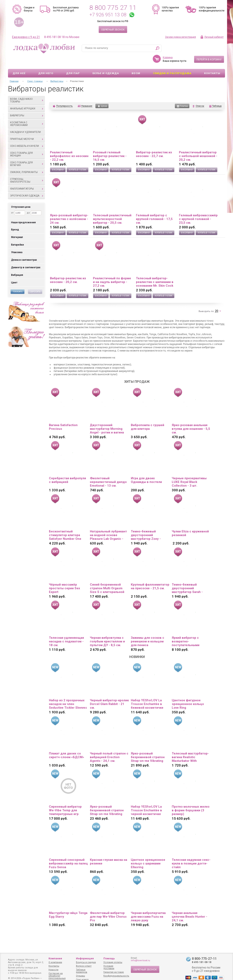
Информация (85, 958)
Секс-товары (35, 69)
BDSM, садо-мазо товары (27, 88)
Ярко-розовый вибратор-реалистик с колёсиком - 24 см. (69, 207)
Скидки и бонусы (29, 9)
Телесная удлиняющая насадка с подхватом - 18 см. (66, 630)
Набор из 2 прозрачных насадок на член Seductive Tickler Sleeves (68, 692)
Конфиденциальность (116, 976)
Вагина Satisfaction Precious (63, 415)
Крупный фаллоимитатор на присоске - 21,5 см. (150, 575)
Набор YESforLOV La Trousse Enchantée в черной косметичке (146, 798)
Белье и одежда (106, 61)
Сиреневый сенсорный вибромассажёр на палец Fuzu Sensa (68, 852)
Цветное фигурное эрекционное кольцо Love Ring (188, 692)
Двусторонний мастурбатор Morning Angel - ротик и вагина (107, 417)
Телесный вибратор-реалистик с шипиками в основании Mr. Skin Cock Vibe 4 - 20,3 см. (155, 270)
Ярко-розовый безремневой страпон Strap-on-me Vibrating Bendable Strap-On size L (149, 745)
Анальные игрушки (27, 97)
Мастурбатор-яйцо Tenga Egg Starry (68, 903)
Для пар (73, 61)
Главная (14, 69)
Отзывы (80, 976)
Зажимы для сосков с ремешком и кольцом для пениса (148, 630)
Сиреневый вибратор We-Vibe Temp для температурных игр (65, 798)
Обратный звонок (113, 30)
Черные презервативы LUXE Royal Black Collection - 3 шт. (189, 470)
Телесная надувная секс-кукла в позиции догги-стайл (191, 852)
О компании (55, 962)
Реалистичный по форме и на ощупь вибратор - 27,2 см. (112, 270)
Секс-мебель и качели (27, 134)
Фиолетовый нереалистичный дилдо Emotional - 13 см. (108, 470)
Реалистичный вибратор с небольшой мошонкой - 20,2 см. (198, 144)
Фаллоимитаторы (27, 177)
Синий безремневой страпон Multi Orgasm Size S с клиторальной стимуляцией (107, 576)
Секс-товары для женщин (27, 142)
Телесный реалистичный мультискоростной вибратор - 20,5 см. (112, 207)
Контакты (212, 61)
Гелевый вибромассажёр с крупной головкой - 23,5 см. (198, 207)
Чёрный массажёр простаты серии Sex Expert (64, 576)
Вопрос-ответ (84, 966)
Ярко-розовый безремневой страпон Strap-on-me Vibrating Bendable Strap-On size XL (107, 798)
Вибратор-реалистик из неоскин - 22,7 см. (154, 142)
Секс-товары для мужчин (27, 152)
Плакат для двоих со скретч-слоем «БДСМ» (67, 743)
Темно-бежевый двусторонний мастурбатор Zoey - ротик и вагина (146, 523)
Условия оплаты (113, 962)
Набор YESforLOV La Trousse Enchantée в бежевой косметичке (147, 692)
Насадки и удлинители (25, 120)
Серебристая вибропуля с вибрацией (67, 468)
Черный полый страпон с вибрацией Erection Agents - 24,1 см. (109, 745)
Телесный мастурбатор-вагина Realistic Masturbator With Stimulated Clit (190, 745)
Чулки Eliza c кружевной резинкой (190, 521)
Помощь (109, 958)
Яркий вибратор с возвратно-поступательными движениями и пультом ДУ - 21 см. (190, 630)
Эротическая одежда (27, 184)
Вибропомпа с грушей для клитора (148, 415)
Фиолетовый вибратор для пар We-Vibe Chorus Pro (108, 905)
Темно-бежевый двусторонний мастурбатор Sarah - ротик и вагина (187, 576)
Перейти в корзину (209, 48)
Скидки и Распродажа (172, 61)
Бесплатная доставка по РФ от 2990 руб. (66, 9)
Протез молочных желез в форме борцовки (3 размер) (191, 798)
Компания (55, 958)
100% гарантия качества (170, 9)
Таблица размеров (82, 971)
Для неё (19, 61)
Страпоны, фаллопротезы (27, 169)
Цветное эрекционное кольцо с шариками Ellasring (148, 852)
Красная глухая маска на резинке (109, 850)
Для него (46, 61)
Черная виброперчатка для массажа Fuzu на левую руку (148, 905)
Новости (53, 970)
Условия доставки (109, 967)
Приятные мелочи (27, 127)
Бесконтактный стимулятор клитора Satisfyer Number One (65, 523)
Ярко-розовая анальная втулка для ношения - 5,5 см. (191, 417)
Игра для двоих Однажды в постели (146, 468)
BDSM (136, 61)
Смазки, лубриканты (27, 160)
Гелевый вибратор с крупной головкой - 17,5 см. (154, 207)
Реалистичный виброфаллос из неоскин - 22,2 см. (69, 144)
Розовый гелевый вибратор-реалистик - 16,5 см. (110, 144)
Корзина (168, 46)
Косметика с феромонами (27, 112)
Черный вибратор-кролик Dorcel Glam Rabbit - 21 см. (109, 692)
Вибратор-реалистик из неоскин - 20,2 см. (68, 268)
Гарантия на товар (114, 972)
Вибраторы (27, 104)
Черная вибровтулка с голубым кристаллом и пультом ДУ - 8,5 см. (107, 630)
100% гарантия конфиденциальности (212, 9)
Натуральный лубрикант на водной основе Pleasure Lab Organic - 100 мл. (108, 523)
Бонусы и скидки (86, 962)
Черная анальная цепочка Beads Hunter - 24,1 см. (189, 905)
